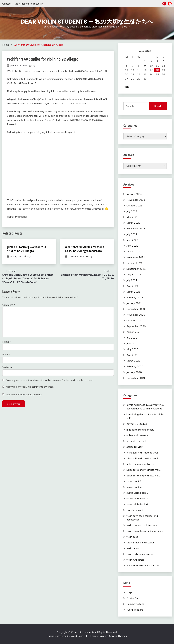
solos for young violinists (140, 464)
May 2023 (132, 217)
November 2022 (136, 228)
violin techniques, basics (140, 554)
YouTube (170, 4)
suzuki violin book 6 (137, 504)
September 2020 (136, 326)
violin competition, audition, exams (145, 531)
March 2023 (133, 223)
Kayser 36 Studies (137, 424)
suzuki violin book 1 (137, 493)
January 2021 (134, 303)
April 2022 (132, 246)
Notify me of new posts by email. (24, 394)
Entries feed (133, 598)
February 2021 (135, 297)
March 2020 (133, 361)
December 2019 (136, 378)
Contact (7, 4)
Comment (9, 305)
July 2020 (132, 338)
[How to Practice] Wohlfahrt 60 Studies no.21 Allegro (27, 249)
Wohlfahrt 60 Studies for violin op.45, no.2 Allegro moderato (85, 249)
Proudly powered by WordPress (66, 636)
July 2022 (132, 234)
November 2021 (136, 257)
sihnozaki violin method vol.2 (142, 458)
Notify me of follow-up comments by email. (30, 387)
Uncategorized (135, 510)
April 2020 (132, 355)
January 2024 (134, 194)
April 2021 (132, 286)
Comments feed (135, 604)
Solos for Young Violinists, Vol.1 (144, 470)
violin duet (132, 537)
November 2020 (136, 315)
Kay (33, 66)
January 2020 (134, 372)
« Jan (126, 87)
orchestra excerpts (137, 441)
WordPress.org (135, 610)
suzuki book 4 (134, 487)
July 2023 (132, 211)
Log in (130, 592)
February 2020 (135, 366)
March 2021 (133, 292)
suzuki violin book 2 (137, 498)
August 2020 (134, 332)
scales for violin (135, 447)
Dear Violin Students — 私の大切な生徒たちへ (87, 22)
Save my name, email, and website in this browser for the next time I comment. (50, 380)
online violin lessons (137, 435)
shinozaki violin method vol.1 (142, 453)
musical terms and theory (140, 430)
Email (6, 354)
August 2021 (134, 274)
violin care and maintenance (142, 525)
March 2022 (133, 251)
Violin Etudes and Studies (141, 542)
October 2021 (134, 263)
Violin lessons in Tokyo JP (29, 4)
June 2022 (132, 240)
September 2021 (136, 269)
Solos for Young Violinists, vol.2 (143, 476)
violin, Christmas (135, 560)
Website (7, 367)
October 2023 (134, 206)
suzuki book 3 (134, 481)
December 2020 (136, 309)
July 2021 (132, 280)
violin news (133, 548)
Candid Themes (118, 636)
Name (7, 342)
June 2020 (132, 343)
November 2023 (136, 200)
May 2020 (132, 349)
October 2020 (134, 320)
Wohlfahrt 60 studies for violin (143, 565)
